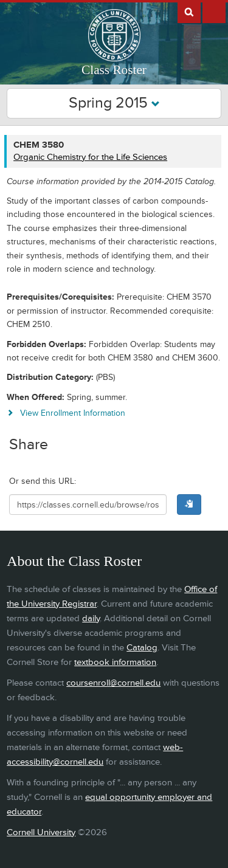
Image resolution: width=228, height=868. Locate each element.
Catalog (142, 648)
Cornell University (41, 832)
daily (91, 618)
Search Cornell (189, 12)
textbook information (115, 662)
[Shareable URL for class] (88, 505)
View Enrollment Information (73, 413)
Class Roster (114, 70)
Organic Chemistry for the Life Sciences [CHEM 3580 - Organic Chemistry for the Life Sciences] (90, 157)
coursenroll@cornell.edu (113, 683)
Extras (214, 12)
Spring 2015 (114, 103)
